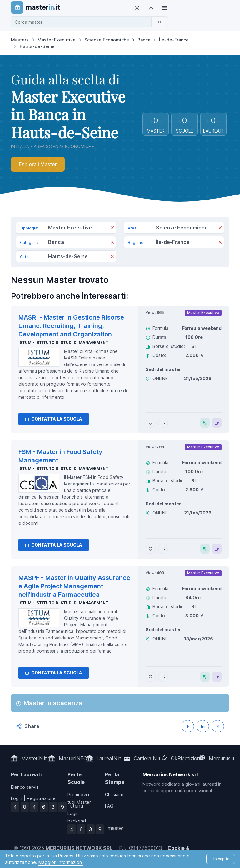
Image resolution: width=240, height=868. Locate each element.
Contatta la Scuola (54, 419)
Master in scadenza (53, 703)
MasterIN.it (34, 758)
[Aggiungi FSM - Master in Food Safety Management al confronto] (163, 549)
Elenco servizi (25, 787)
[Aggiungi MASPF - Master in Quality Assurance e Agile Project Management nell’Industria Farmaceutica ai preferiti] (151, 677)
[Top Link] (164, 7)
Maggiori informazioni (61, 862)
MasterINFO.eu (76, 758)
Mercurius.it (222, 758)
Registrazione (41, 798)
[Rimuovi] (112, 228)
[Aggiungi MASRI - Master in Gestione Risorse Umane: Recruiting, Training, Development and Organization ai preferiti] (151, 423)
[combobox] (83, 22)
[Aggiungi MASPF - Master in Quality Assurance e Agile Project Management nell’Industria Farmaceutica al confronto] (163, 677)
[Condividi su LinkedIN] (203, 726)
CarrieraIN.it (147, 758)
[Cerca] (160, 22)
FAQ (109, 806)
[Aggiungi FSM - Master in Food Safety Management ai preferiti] (151, 549)
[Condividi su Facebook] (188, 726)
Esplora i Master (38, 164)
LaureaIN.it (109, 758)
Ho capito (221, 859)
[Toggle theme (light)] (137, 7)
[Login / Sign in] (151, 7)
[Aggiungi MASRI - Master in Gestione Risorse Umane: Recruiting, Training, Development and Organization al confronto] (163, 423)
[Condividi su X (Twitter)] (218, 726)
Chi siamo (115, 795)
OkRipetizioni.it (188, 758)
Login (17, 798)
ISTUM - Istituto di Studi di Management (63, 342)
